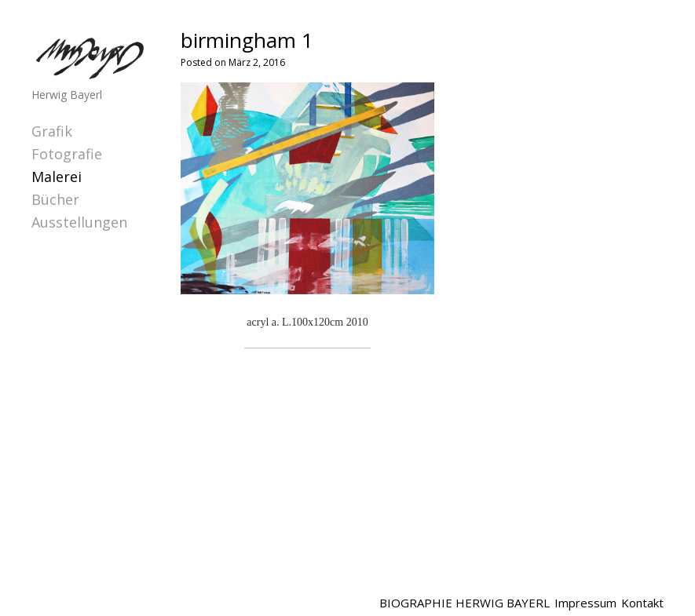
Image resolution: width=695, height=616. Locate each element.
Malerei (57, 177)
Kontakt (642, 603)
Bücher (55, 199)
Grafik (52, 131)
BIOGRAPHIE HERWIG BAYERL (465, 603)
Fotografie (67, 154)
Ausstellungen (79, 222)
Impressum (585, 603)
